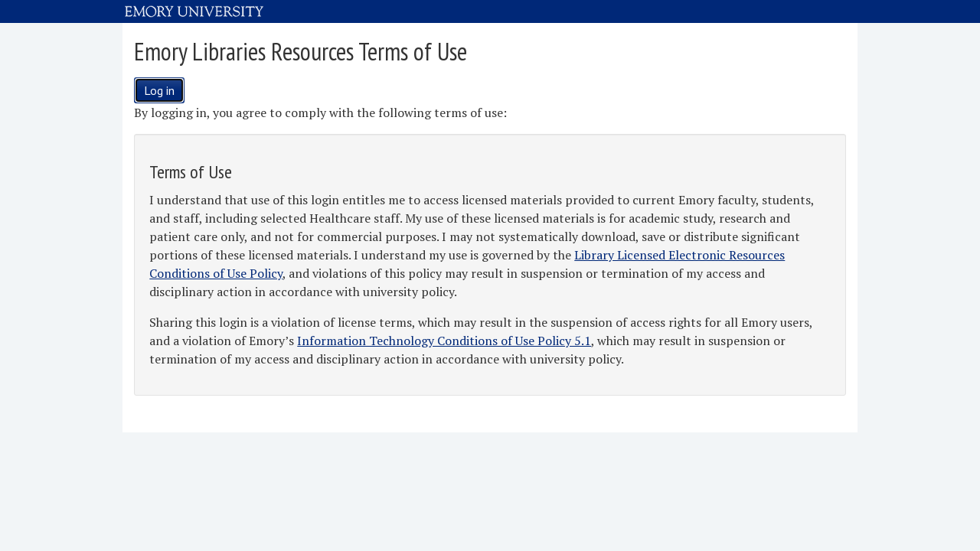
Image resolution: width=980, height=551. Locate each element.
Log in (159, 90)
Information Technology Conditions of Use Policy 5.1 (444, 341)
